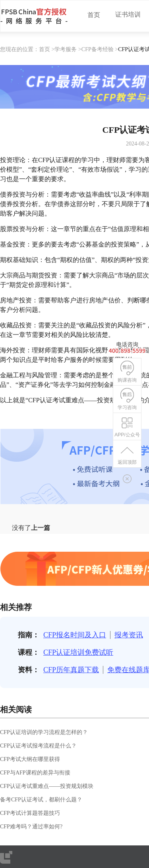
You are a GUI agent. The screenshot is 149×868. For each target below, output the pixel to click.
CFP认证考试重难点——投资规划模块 (47, 786)
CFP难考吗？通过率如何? (31, 827)
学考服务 (66, 49)
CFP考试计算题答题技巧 (30, 813)
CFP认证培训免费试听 (78, 652)
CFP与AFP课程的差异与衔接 (35, 773)
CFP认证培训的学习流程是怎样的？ (44, 732)
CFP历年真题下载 (71, 670)
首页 (94, 15)
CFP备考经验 (98, 49)
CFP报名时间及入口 (75, 635)
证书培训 (128, 14)
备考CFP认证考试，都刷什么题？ (41, 800)
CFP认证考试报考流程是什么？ (38, 746)
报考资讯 (129, 635)
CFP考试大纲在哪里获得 (30, 759)
